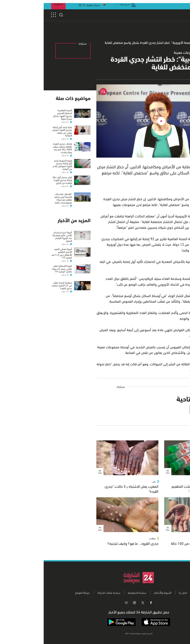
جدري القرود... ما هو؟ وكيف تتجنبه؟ (89, 543)
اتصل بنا (139, 592)
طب (178, 481)
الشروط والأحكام (119, 592)
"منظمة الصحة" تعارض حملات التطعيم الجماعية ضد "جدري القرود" (155, 488)
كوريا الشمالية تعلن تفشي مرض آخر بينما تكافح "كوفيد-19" (18, 266)
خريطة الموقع (39, 592)
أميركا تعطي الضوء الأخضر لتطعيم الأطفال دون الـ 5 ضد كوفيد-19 (18, 250)
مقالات (109, 538)
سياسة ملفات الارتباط (65, 592)
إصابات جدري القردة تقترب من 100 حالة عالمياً (155, 545)
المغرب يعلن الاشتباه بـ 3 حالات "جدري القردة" (88, 488)
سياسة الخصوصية (93, 592)
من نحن (155, 592)
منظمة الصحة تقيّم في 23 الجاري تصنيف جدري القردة (18, 279)
